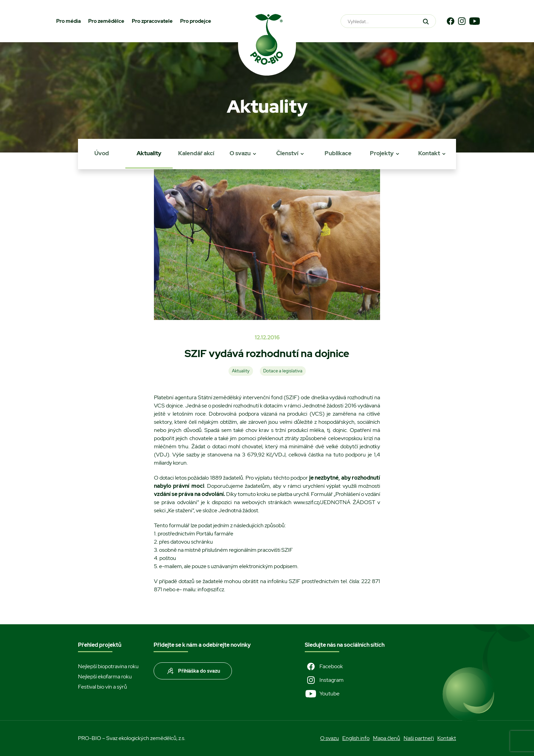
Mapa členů (387, 738)
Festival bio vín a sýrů (103, 687)
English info (356, 738)
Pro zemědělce (106, 21)
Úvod (102, 153)
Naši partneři (419, 738)
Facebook (324, 666)
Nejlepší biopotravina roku (108, 666)
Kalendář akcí (196, 153)
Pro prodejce (196, 21)
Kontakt (429, 153)
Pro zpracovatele (152, 21)
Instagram (324, 680)
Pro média (68, 21)
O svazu (240, 153)
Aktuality (149, 153)
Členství (287, 153)
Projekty (382, 153)
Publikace (338, 153)
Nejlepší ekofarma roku (105, 677)
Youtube (322, 694)
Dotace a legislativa (283, 371)
